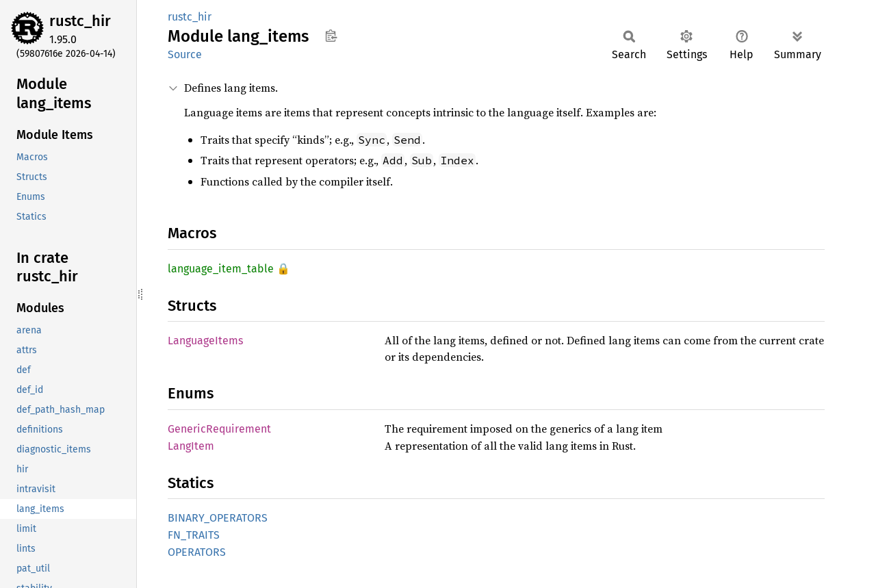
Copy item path (331, 36)
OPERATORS (197, 552)
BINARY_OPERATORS (218, 518)
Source (185, 54)
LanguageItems (205, 341)
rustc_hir (80, 21)
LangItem (191, 446)
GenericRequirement (219, 429)
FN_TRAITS (194, 535)
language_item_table (221, 269)
